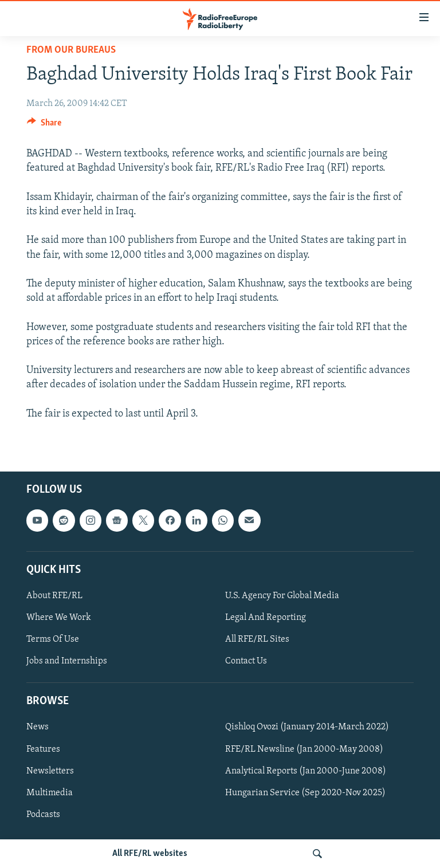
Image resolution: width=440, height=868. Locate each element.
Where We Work (59, 618)
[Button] (44, 125)
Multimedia (50, 792)
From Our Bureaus (71, 50)
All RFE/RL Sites (257, 639)
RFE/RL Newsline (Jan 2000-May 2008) (304, 749)
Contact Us (246, 661)
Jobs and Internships (67, 661)
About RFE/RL (54, 596)
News (38, 727)
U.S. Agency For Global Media (282, 596)
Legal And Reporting (266, 618)
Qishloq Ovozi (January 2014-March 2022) (307, 727)
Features (43, 749)
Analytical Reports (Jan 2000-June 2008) (306, 771)
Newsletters (50, 771)
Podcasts (43, 814)
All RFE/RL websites (150, 854)
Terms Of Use (53, 639)
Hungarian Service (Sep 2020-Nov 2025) (305, 792)
